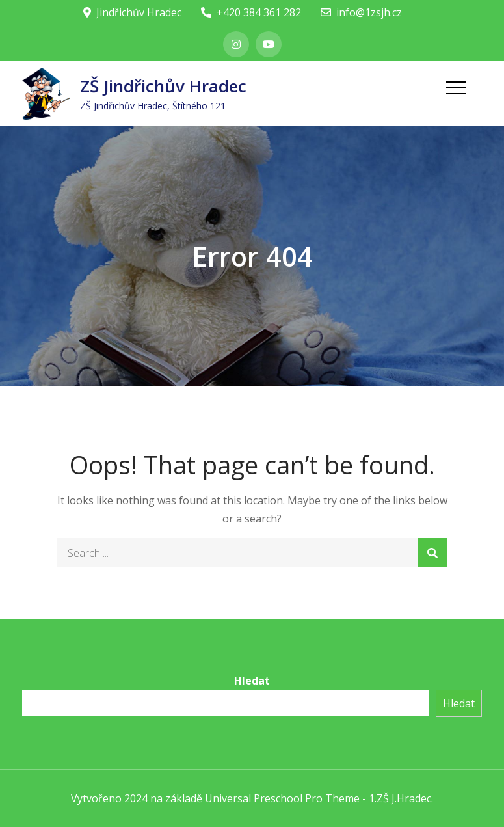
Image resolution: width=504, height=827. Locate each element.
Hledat (252, 681)
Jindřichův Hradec (132, 12)
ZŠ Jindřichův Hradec (163, 86)
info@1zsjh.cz (361, 12)
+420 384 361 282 (251, 12)
